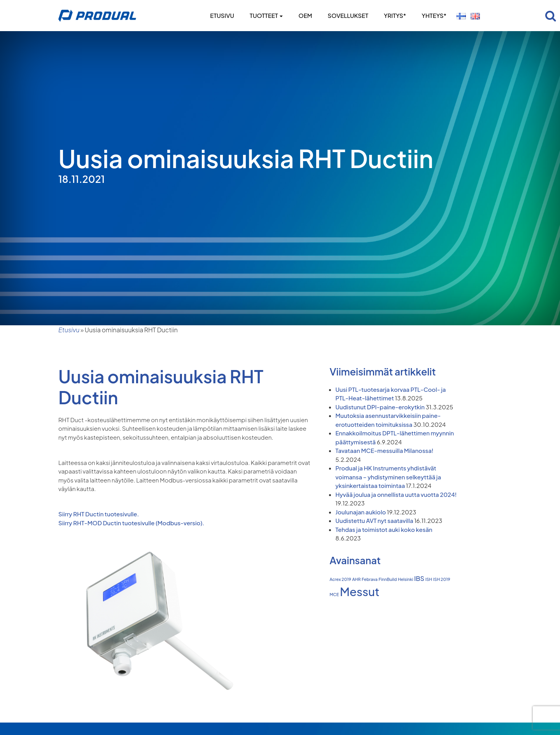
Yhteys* (434, 15)
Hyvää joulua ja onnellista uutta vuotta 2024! (396, 494)
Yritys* (395, 15)
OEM (305, 15)
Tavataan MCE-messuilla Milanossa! (385, 450)
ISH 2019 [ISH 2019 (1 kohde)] (442, 579)
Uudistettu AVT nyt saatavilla (374, 520)
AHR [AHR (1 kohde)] (356, 579)
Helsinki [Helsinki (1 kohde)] (406, 579)
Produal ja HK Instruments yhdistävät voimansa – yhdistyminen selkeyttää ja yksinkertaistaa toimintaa (388, 477)
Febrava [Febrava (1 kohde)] (370, 579)
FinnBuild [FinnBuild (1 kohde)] (388, 579)
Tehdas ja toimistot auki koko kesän (384, 529)
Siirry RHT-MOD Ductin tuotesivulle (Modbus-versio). (131, 523)
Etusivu (222, 15)
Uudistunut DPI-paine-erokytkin (380, 407)
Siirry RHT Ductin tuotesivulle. (99, 514)
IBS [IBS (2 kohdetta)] (419, 578)
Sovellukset (348, 15)
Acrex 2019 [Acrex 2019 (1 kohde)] (340, 579)
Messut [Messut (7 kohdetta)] (360, 592)
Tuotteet (266, 15)
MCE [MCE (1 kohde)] (334, 594)
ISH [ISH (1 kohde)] (429, 579)
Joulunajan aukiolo (361, 512)
